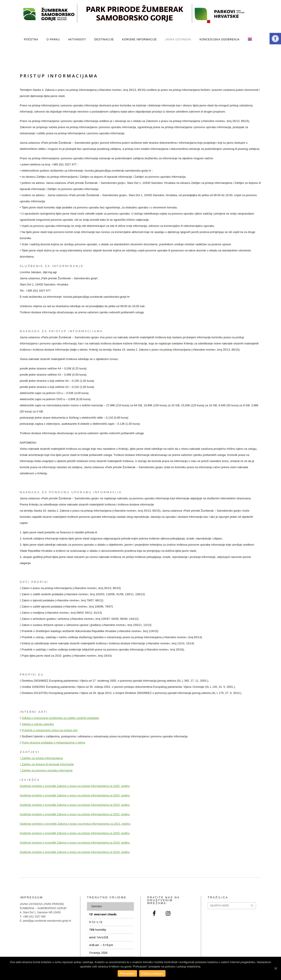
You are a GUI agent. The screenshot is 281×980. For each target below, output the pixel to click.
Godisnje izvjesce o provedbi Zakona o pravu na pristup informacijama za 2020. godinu (75, 833)
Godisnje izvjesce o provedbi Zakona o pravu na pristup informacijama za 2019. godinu (75, 843)
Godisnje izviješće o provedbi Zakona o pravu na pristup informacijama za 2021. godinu (75, 824)
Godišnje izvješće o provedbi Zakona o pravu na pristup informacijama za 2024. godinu (75, 795)
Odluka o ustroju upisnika (38, 724)
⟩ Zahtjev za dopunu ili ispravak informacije (47, 764)
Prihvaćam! (127, 974)
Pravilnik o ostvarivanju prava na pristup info (50, 730)
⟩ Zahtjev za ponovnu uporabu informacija (46, 770)
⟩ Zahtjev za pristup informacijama (41, 758)
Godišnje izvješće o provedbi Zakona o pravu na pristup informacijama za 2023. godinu (75, 805)
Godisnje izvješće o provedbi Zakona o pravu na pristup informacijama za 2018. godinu (75, 852)
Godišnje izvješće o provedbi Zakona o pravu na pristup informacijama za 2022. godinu (75, 814)
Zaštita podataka (152, 974)
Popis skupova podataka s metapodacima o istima (53, 743)
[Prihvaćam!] (276, 968)
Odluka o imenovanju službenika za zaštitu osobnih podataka (60, 718)
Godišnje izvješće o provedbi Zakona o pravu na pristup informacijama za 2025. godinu (75, 786)
